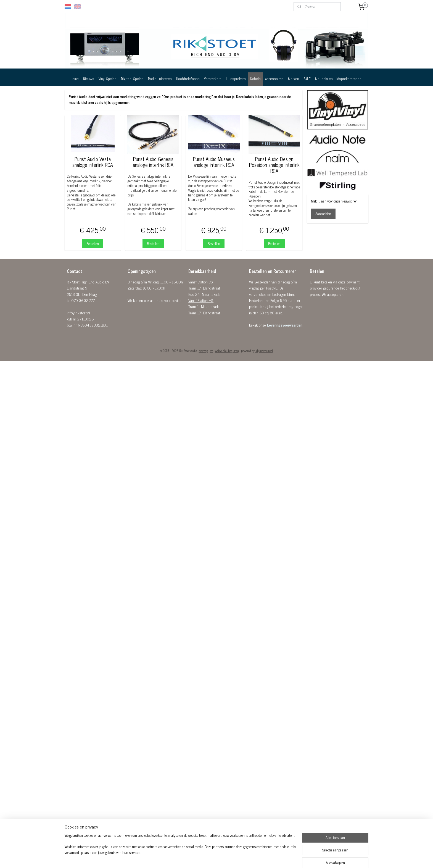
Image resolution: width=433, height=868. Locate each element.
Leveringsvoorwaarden (285, 325)
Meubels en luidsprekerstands (338, 79)
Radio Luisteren (160, 79)
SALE (307, 79)
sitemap (203, 351)
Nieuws (89, 79)
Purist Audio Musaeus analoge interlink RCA (214, 162)
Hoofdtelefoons (188, 79)
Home (75, 79)
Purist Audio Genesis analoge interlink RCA (153, 162)
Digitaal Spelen (132, 79)
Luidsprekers (236, 79)
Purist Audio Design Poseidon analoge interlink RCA (274, 165)
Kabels (255, 79)
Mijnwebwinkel (264, 351)
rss (212, 351)
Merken (294, 79)
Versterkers (213, 79)
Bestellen (93, 244)
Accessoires (274, 79)
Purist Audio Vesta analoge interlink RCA (93, 162)
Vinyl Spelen (108, 79)
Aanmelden (323, 214)
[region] (180, 850)
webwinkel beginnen (227, 351)
